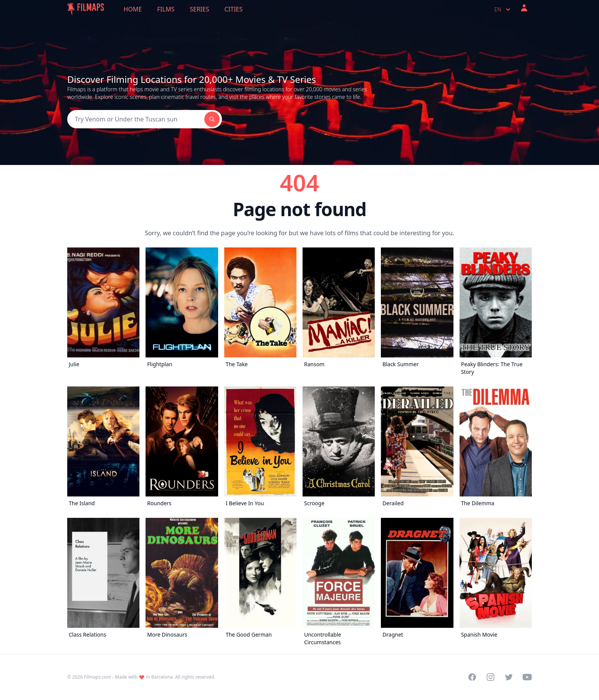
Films (166, 9)
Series (200, 9)
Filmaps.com (98, 677)
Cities (233, 9)
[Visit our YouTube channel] (527, 677)
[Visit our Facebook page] (472, 677)
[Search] (136, 119)
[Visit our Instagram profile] (491, 677)
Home (133, 9)
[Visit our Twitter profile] (509, 677)
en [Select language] (503, 10)
